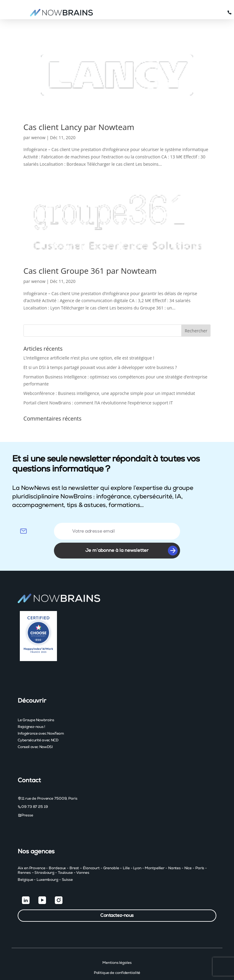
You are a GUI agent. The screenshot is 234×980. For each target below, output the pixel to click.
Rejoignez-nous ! (31, 708)
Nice (188, 849)
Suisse (67, 861)
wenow (39, 119)
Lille (126, 849)
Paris (200, 849)
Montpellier (155, 849)
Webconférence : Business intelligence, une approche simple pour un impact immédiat (109, 374)
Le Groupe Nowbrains (36, 701)
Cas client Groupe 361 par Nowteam (90, 252)
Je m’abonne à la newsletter (131, 532)
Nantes (174, 849)
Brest (74, 849)
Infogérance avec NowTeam (41, 714)
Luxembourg (47, 861)
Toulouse (65, 854)
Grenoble (111, 849)
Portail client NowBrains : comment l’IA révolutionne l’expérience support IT (98, 384)
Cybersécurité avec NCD (38, 721)
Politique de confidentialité (117, 954)
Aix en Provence (31, 849)
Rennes (24, 854)
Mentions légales (117, 944)
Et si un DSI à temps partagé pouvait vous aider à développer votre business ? (100, 348)
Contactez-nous (117, 897)
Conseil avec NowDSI (35, 728)
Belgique (25, 861)
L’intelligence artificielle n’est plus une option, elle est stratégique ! (89, 339)
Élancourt (91, 849)
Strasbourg (44, 854)
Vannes (83, 854)
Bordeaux (57, 849)
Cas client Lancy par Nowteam (79, 108)
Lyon (137, 849)
